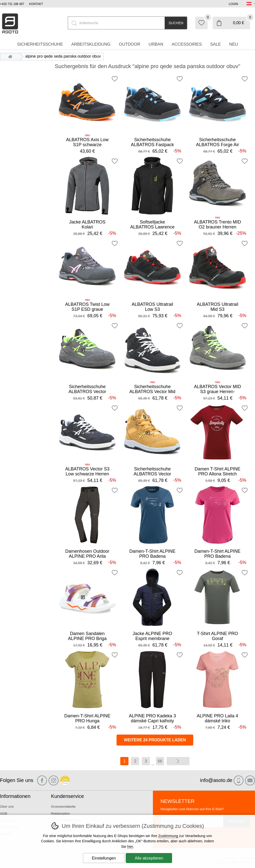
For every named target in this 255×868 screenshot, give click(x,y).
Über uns (7, 807)
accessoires (187, 44)
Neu (234, 44)
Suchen (176, 23)
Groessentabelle (63, 807)
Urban (156, 44)
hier (130, 847)
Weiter (178, 761)
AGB (4, 814)
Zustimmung (168, 836)
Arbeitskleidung (91, 44)
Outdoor (129, 44)
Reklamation (61, 814)
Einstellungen (104, 858)
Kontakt (36, 4)
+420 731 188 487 (12, 4)
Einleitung (11, 56)
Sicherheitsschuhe (40, 44)
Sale (216, 44)
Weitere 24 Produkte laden (155, 740)
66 (160, 761)
